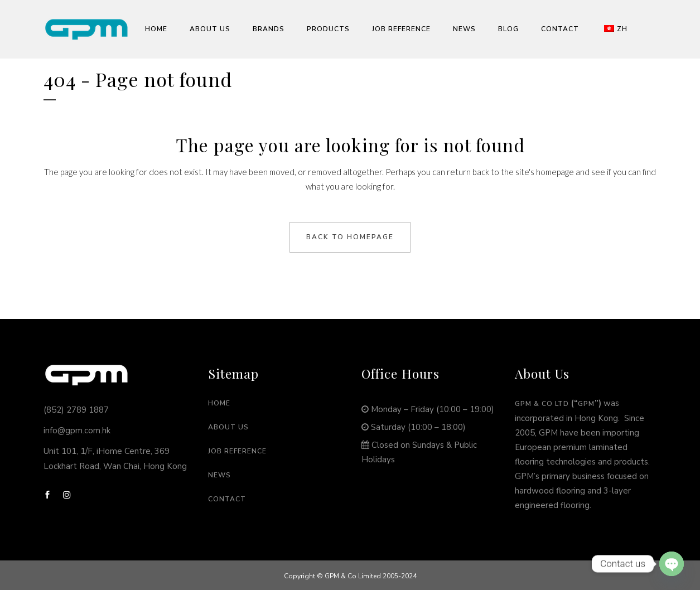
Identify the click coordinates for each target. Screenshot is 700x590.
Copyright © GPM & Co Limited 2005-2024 (350, 576)
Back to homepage (350, 237)
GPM (586, 404)
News (219, 475)
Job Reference (237, 451)
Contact (227, 499)
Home (219, 403)
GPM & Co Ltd (542, 404)
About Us (228, 427)
